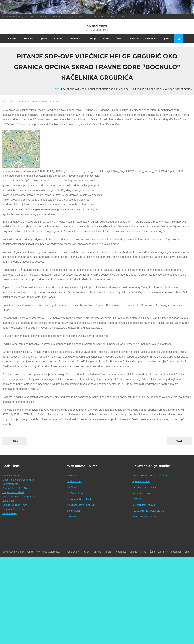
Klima (79, 17)
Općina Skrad (10, 513)
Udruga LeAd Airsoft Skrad (146, 517)
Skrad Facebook (11, 476)
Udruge (69, 17)
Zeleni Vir (98, 17)
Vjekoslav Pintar (28, 102)
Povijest (22, 17)
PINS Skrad (73, 476)
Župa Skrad (8, 501)
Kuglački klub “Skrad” (13, 492)
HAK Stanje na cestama (144, 487)
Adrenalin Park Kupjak (143, 505)
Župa (88, 17)
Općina (33, 17)
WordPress (53, 552)
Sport (122, 17)
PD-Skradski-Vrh (76, 493)
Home (56, 89)
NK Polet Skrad (10, 484)
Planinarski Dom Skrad (79, 499)
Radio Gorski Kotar (142, 493)
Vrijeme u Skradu (141, 481)
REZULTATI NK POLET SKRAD (149, 511)
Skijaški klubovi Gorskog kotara (19, 497)
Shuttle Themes (26, 552)
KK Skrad (72, 487)
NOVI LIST (137, 499)
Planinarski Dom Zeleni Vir (81, 505)
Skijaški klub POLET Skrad (16, 488)
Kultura (44, 17)
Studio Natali (74, 511)
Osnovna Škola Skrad (14, 509)
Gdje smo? (10, 17)
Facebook (111, 17)
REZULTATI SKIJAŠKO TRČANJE (150, 476)
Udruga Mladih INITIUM (15, 505)
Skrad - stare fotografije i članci (18, 480)
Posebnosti (56, 17)
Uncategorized (54, 102)
